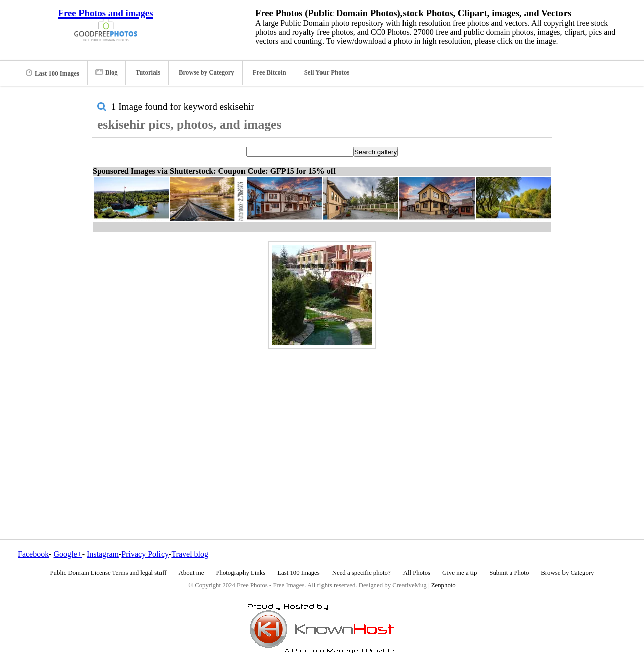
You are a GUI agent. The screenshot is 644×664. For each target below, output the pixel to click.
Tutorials (148, 72)
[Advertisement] (322, 422)
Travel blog (190, 554)
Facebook (33, 554)
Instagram (103, 554)
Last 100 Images (53, 73)
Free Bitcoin (269, 72)
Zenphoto (444, 585)
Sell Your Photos (327, 72)
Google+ (68, 554)
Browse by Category (207, 72)
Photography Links (240, 573)
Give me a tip (460, 573)
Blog (106, 72)
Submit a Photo (509, 573)
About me (191, 573)
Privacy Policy (145, 554)
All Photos (417, 573)
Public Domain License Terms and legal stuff (108, 573)
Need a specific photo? (361, 573)
